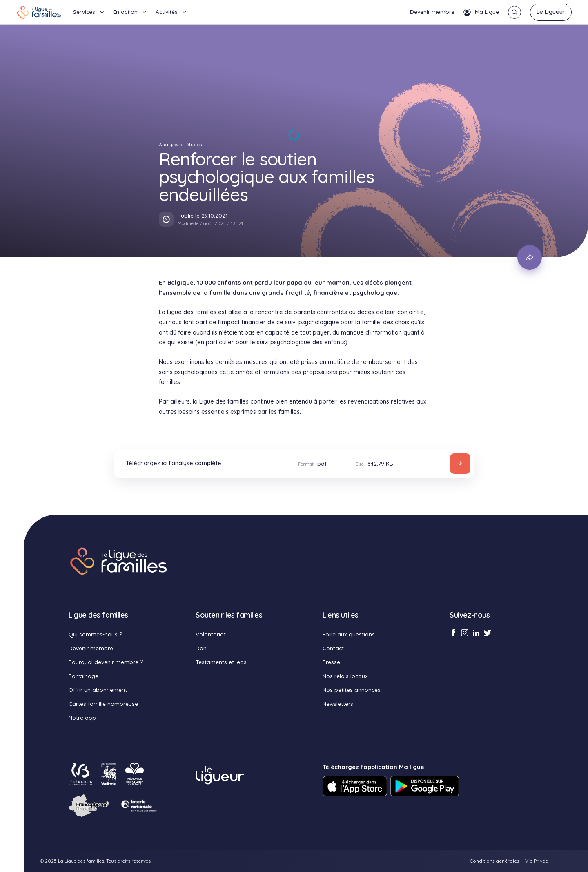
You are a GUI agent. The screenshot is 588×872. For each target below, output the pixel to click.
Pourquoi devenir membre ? (106, 662)
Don (201, 648)
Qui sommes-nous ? (95, 634)
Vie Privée (537, 861)
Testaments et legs (221, 662)
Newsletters (338, 704)
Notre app (82, 717)
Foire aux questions (349, 634)
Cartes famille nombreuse (103, 704)
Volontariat (211, 634)
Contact (333, 648)
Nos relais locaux (345, 676)
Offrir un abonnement (98, 690)
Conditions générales (494, 861)
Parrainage (84, 676)
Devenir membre (432, 12)
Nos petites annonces (352, 690)
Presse (331, 662)
